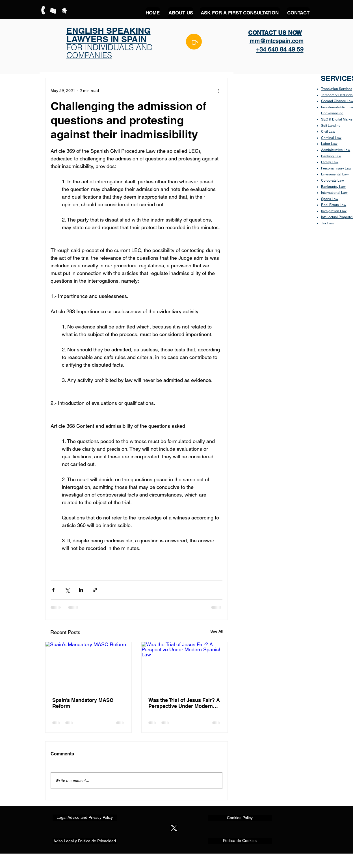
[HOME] (153, 13)
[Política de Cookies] (240, 841)
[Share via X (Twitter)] (67, 590)
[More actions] (219, 91)
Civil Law (328, 132)
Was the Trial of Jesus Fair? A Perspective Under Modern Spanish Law (184, 703)
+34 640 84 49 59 (280, 49)
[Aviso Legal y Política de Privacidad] (85, 841)
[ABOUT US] (181, 13)
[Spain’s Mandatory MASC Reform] (88, 666)
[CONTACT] (298, 13)
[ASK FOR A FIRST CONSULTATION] (240, 13)
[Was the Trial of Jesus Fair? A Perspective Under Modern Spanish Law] (185, 666)
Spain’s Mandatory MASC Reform (83, 703)
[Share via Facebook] (53, 590)
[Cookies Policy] (240, 818)
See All (216, 631)
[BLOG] (194, 42)
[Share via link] (95, 590)
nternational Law (335, 193)
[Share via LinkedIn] (81, 590)
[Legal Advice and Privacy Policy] (85, 818)
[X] (174, 828)
